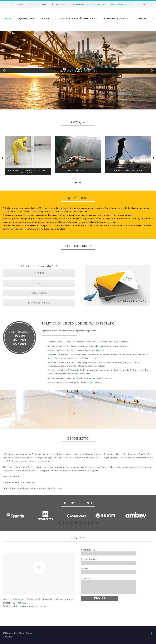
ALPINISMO (39, 273)
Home (8, 19)
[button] (4, 70)
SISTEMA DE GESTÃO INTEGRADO (79, 19)
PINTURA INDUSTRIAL (39, 293)
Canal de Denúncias (116, 19)
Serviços (48, 19)
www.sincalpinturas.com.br (122, 4)
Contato (141, 19)
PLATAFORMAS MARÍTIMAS (39, 303)
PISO (39, 283)
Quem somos (27, 19)
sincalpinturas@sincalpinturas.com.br (90, 4)
